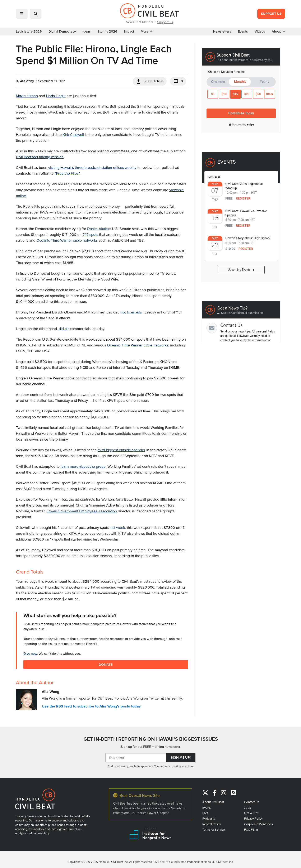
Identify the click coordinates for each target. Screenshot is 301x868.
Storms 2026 (107, 32)
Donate (106, 664)
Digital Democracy (62, 32)
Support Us (271, 14)
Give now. (31, 653)
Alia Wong (27, 81)
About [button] (278, 32)
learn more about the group (83, 466)
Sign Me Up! (181, 757)
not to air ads (131, 312)
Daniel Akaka (98, 229)
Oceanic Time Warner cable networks (67, 240)
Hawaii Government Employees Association (81, 511)
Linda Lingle (56, 96)
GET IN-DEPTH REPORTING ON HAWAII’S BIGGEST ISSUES (151, 739)
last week (117, 527)
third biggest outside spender (121, 450)
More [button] (147, 32)
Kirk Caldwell (73, 135)
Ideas (87, 32)
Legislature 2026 (29, 32)
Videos (260, 32)
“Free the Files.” (68, 173)
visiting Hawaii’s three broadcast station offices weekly (92, 167)
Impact (129, 32)
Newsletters (222, 32)
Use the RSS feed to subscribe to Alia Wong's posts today (91, 706)
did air (64, 329)
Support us (165, 22)
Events (243, 32)
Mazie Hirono (27, 96)
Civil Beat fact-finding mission (40, 157)
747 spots (90, 234)
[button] (22, 14)
